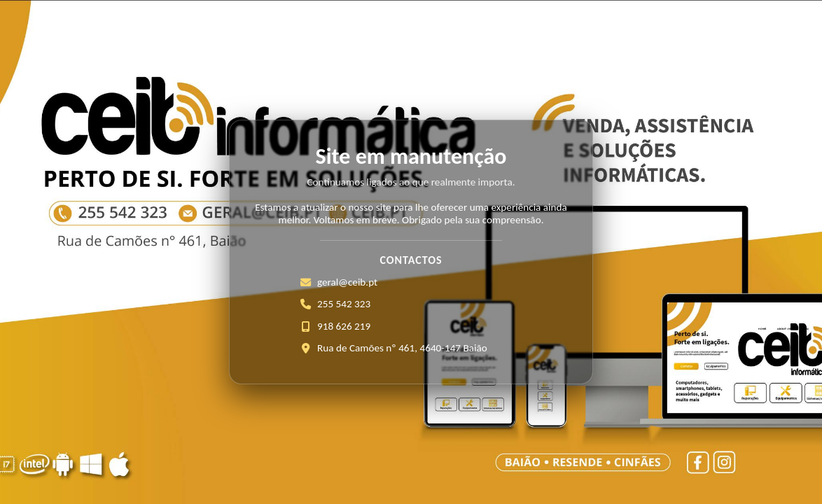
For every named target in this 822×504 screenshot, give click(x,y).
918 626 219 (344, 326)
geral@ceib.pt (347, 282)
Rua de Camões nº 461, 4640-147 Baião (402, 348)
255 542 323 (344, 304)
